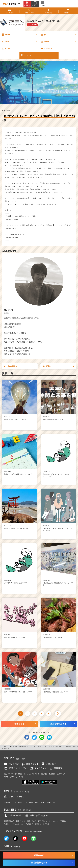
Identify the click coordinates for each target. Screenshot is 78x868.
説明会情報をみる (59, 724)
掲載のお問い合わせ (36, 815)
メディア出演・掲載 (31, 803)
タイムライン (27, 55)
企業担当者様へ (13, 815)
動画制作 (38, 824)
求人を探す (11, 764)
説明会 (19, 42)
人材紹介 (7, 824)
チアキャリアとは (14, 797)
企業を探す (49, 764)
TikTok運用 (29, 824)
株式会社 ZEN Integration (18, 747)
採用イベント (21, 821)
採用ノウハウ (32, 821)
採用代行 (46, 824)
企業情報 (58, 42)
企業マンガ (61, 774)
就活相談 (44, 774)
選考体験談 (18, 774)
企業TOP (19, 35)
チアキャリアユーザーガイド (14, 777)
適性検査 (56, 768)
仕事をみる (19, 724)
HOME (4, 747)
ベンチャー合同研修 (59, 821)
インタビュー (58, 48)
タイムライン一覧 (35, 747)
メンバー (19, 48)
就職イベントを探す (15, 768)
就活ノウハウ (8, 774)
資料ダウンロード (44, 821)
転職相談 (52, 774)
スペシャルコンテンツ (32, 774)
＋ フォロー (32, 25)
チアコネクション (18, 824)
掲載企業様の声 (9, 821)
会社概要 (7, 803)
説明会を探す (30, 764)
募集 (58, 35)
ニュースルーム (17, 803)
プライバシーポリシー (47, 803)
